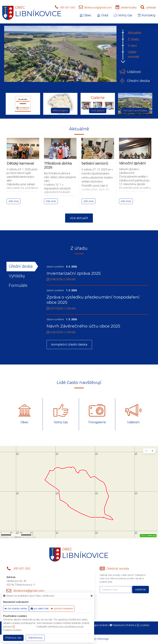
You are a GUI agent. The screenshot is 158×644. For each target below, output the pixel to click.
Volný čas (123, 15)
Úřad (103, 15)
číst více (14, 201)
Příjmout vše (13, 638)
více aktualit (79, 218)
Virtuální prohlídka (135, 111)
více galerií (98, 111)
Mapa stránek (100, 625)
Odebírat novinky (118, 569)
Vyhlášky (17, 276)
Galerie (98, 98)
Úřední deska (21, 266)
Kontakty (147, 15)
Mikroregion (60, 111)
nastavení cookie (24, 627)
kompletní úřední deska (69, 344)
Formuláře (18, 286)
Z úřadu (134, 39)
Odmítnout (35, 638)
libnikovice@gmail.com (98, 7)
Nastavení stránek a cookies (130, 625)
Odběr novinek (133, 54)
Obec (86, 15)
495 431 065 (68, 7)
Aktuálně (134, 33)
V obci (132, 46)
